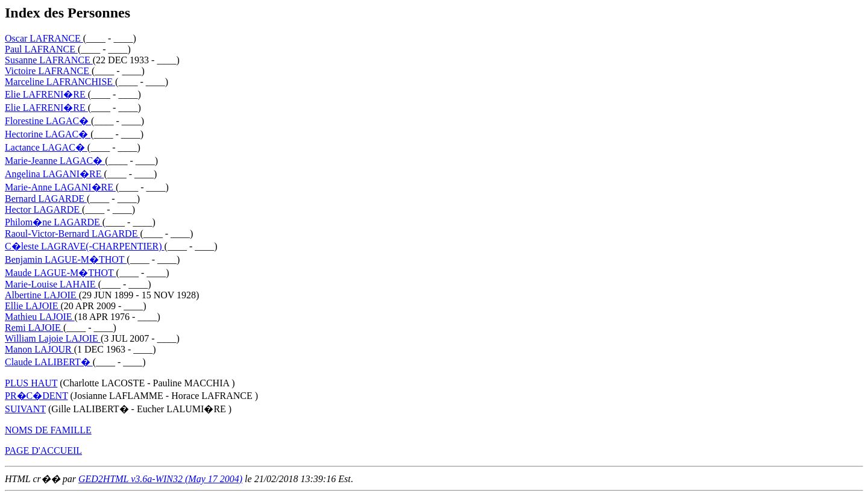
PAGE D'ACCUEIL (43, 450)
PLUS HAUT (31, 383)
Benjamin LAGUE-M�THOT (66, 259)
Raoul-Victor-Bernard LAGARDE (72, 234)
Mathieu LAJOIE (40, 317)
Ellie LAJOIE (33, 306)
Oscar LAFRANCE (44, 38)
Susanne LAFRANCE (49, 60)
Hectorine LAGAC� (48, 134)
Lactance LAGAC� (46, 147)
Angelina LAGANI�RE (54, 174)
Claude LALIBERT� (49, 362)
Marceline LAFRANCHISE (60, 82)
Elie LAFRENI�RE (46, 94)
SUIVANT (25, 409)
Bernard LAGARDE (46, 199)
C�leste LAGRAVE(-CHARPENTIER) (85, 246)
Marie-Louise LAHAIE (52, 284)
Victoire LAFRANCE (48, 71)
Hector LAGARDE (43, 209)
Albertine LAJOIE (42, 295)
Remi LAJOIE (34, 328)
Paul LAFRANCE (41, 49)
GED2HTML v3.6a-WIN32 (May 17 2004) (160, 479)
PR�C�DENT (36, 396)
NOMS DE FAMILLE (48, 430)
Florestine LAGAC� (48, 121)
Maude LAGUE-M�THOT (61, 273)
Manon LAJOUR (39, 349)
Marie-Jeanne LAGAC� (55, 161)
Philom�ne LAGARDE (54, 222)
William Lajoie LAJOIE (53, 338)
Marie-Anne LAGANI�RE (60, 187)
